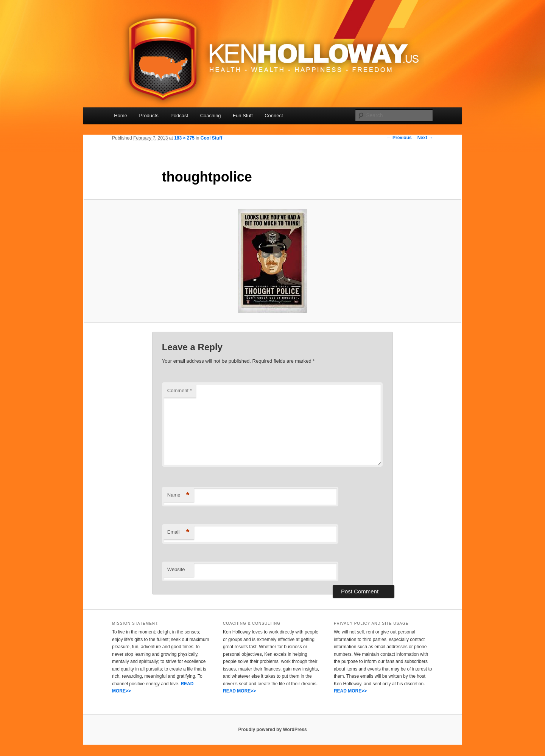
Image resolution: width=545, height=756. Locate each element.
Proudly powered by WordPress (272, 730)
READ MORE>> (239, 691)
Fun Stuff (243, 116)
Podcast (179, 116)
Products (149, 116)
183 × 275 (184, 138)
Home (121, 116)
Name (178, 495)
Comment (180, 390)
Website (176, 569)
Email (178, 532)
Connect (274, 116)
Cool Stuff (211, 138)
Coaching (211, 116)
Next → (425, 138)
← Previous (399, 138)
